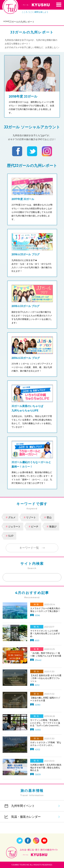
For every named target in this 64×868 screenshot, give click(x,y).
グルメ (12, 517)
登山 (49, 517)
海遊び (53, 526)
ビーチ (35, 526)
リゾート (31, 517)
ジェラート (14, 526)
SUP (11, 536)
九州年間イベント (23, 806)
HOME (6, 21)
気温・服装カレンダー (26, 817)
